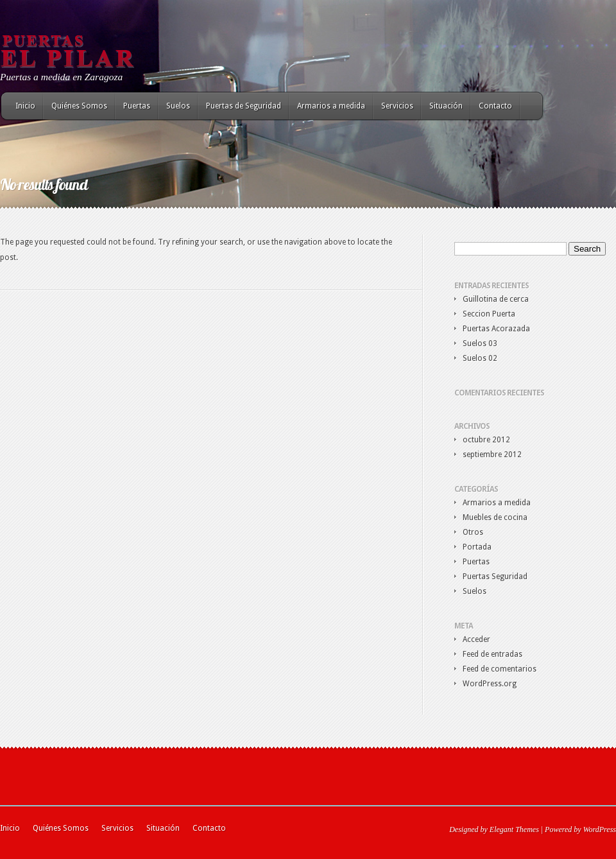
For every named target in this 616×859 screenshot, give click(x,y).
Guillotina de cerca (496, 299)
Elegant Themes (514, 829)
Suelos (178, 106)
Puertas (137, 106)
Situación (446, 106)
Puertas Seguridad (495, 577)
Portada (477, 547)
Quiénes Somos (79, 106)
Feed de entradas (492, 654)
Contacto (495, 106)
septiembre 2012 (492, 455)
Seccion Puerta (489, 314)
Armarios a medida (331, 106)
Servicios (397, 106)
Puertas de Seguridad (244, 106)
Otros (473, 532)
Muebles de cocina (495, 517)
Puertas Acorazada (496, 329)
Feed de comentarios (500, 669)
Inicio (25, 106)
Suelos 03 (480, 343)
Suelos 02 (480, 358)
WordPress (600, 829)
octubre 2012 (486, 440)
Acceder (476, 639)
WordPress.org (490, 684)
